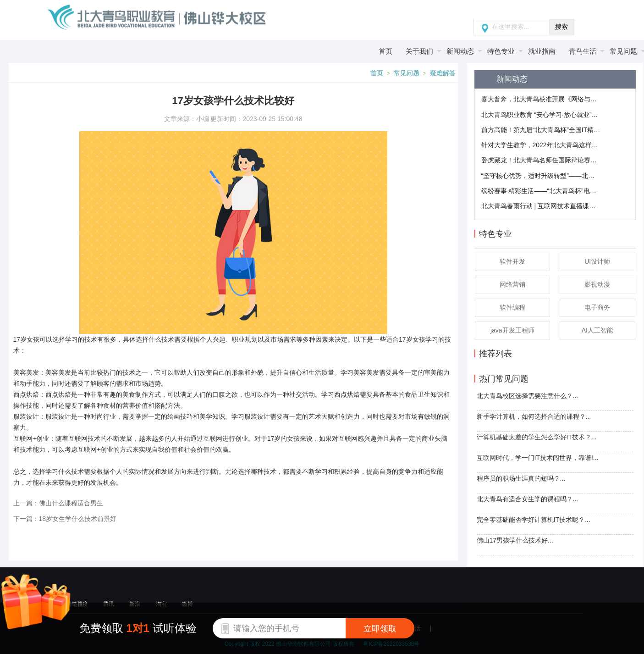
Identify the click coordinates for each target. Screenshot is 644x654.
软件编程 (512, 307)
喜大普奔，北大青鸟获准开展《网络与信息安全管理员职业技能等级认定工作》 (541, 99)
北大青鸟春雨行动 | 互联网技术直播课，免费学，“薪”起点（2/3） (541, 206)
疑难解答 (443, 73)
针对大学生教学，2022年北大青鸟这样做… (541, 145)
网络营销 (512, 284)
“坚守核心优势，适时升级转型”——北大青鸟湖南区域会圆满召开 (541, 176)
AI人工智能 (597, 330)
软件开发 (512, 261)
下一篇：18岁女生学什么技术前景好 (65, 519)
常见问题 (407, 73)
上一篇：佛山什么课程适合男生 (58, 503)
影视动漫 (597, 284)
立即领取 (380, 629)
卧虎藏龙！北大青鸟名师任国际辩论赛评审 (541, 160)
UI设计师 (597, 261)
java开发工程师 (512, 330)
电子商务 (597, 307)
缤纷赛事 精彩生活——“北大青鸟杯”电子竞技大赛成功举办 (541, 191)
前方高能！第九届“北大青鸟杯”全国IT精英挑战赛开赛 (541, 130)
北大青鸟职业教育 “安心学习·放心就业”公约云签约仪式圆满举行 (541, 115)
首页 (377, 73)
